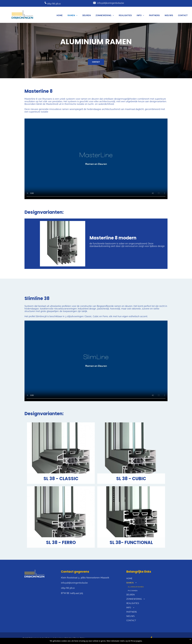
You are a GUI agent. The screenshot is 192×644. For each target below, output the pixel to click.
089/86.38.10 (54, 4)
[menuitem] (60, 15)
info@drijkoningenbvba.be (111, 3)
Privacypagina (136, 641)
